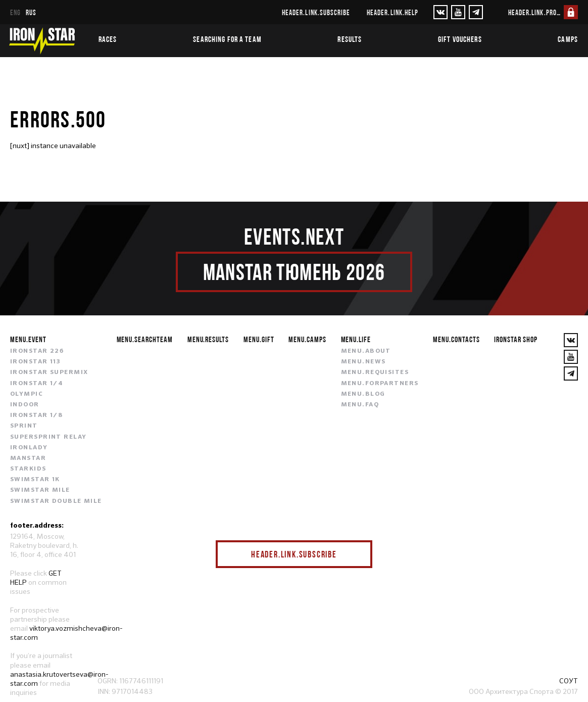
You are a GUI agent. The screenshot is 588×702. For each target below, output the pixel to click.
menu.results (208, 339)
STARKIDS (28, 469)
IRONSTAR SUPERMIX (49, 372)
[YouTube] (458, 12)
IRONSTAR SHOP (516, 339)
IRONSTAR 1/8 (36, 415)
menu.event (28, 339)
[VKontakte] (440, 12)
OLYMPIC (27, 394)
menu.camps (307, 339)
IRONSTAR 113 (35, 362)
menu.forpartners (380, 384)
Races (108, 39)
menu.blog (363, 394)
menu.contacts (456, 339)
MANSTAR (28, 458)
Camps (568, 39)
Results (350, 39)
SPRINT (24, 426)
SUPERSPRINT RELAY (48, 437)
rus (31, 12)
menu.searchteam (145, 339)
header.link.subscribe (316, 12)
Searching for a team (227, 39)
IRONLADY (29, 448)
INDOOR (25, 405)
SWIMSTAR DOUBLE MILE (56, 501)
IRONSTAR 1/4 (37, 384)
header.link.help (393, 12)
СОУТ (569, 681)
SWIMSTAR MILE (40, 490)
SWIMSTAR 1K (35, 480)
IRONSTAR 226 (37, 351)
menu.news (363, 362)
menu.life (356, 339)
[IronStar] (42, 41)
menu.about (366, 351)
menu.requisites (375, 372)
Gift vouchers (460, 39)
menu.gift (259, 339)
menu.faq (360, 405)
